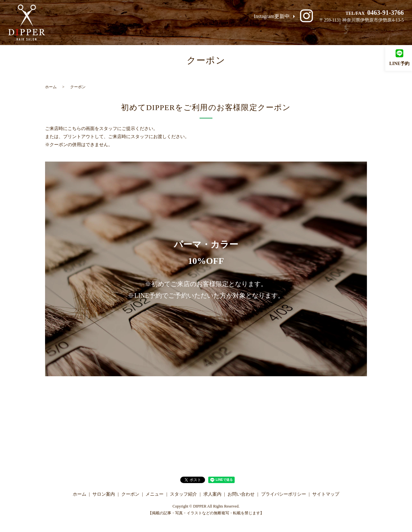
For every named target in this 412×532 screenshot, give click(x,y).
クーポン (244, 32)
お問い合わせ (383, 32)
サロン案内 (210, 32)
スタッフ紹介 (311, 32)
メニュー (275, 32)
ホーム (178, 32)
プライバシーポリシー (284, 494)
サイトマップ (326, 494)
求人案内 (347, 32)
